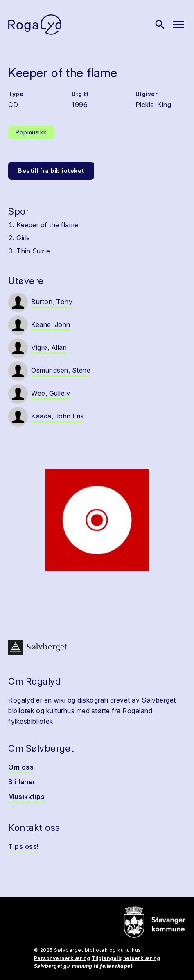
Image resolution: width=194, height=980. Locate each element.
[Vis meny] (178, 25)
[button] (97, 520)
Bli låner (22, 782)
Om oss (21, 767)
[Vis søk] (160, 25)
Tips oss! (24, 846)
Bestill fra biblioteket (51, 171)
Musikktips (26, 797)
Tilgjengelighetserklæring (126, 958)
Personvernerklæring (62, 958)
